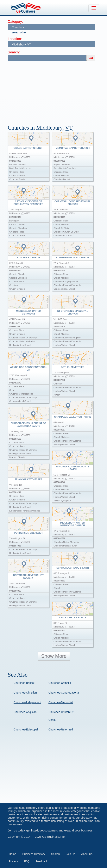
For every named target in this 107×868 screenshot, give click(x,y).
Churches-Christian (25, 693)
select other (19, 32)
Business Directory (34, 854)
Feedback (42, 861)
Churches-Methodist (61, 702)
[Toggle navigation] (94, 8)
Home (13, 854)
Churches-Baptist (24, 683)
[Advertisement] (57, 91)
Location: (15, 39)
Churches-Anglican (25, 712)
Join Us (70, 854)
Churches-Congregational (64, 693)
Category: (15, 22)
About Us (87, 854)
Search (55, 854)
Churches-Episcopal (26, 729)
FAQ (27, 861)
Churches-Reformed (61, 729)
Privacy (13, 861)
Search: (14, 52)
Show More (54, 656)
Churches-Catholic (60, 683)
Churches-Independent (27, 702)
